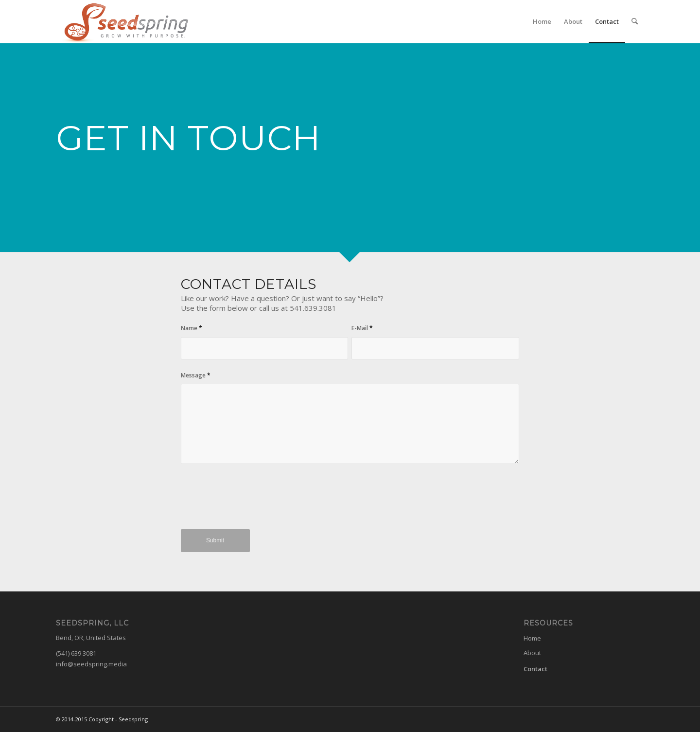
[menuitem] (542, 21)
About (532, 653)
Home (532, 638)
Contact (535, 669)
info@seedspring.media (91, 664)
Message (196, 375)
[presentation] (255, 502)
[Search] (635, 21)
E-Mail (362, 328)
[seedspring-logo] (124, 21)
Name (192, 328)
